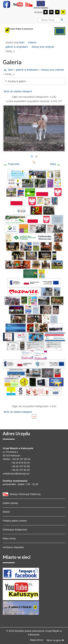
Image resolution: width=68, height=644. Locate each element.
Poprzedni (14, 164)
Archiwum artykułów (13, 547)
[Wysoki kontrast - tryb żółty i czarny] (63, 12)
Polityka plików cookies (15, 521)
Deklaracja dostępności (15, 530)
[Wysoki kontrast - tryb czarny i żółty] (57, 12)
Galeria (32, 42)
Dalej (53, 164)
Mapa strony (9, 538)
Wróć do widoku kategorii (18, 91)
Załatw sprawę (10, 503)
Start (22, 42)
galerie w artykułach (17, 47)
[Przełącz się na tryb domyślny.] (46, 12)
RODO (6, 512)
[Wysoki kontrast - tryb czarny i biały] (51, 12)
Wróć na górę (55, 640)
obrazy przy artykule (43, 47)
